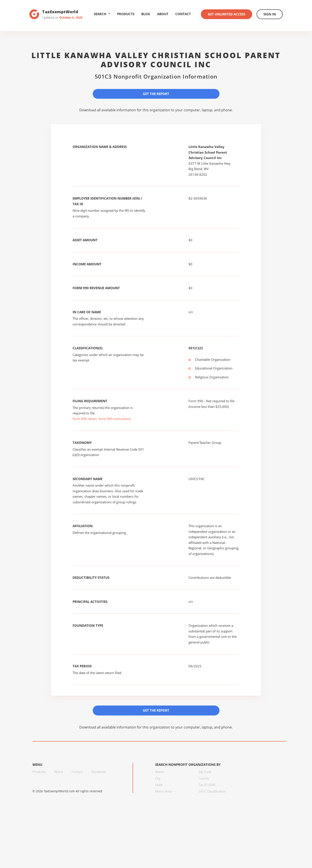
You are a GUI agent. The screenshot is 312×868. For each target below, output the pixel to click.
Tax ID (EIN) (207, 785)
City (158, 778)
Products (126, 14)
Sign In (270, 14)
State (159, 785)
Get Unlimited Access (227, 14)
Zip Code (205, 772)
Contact (183, 14)
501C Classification (212, 791)
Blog (146, 14)
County (204, 778)
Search (102, 14)
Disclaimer (99, 772)
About (163, 14)
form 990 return (85, 419)
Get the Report (156, 94)
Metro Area (163, 791)
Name (159, 772)
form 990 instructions (115, 419)
